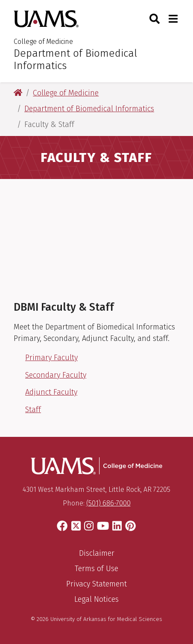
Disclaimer (97, 553)
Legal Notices (96, 599)
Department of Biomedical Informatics (75, 59)
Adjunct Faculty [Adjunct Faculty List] (51, 392)
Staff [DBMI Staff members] (33, 410)
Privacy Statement (96, 584)
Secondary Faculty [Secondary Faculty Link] (56, 375)
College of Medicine (43, 42)
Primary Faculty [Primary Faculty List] (51, 358)
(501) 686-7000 (108, 503)
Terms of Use (96, 569)
